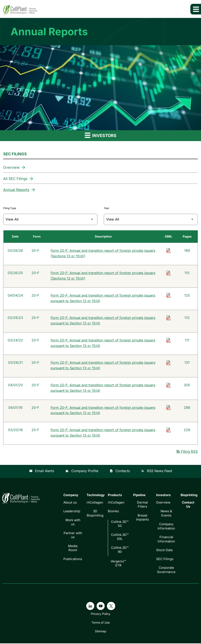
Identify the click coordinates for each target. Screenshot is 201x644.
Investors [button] (100, 135)
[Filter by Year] (151, 219)
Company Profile (82, 472)
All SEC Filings (15, 178)
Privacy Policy (101, 614)
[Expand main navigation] (196, 9)
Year (107, 208)
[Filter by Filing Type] (50, 219)
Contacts (120, 472)
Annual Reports (16, 190)
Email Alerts (42, 472)
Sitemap (101, 632)
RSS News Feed (157, 472)
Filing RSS (187, 452)
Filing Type (10, 208)
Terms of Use (101, 623)
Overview (11, 167)
